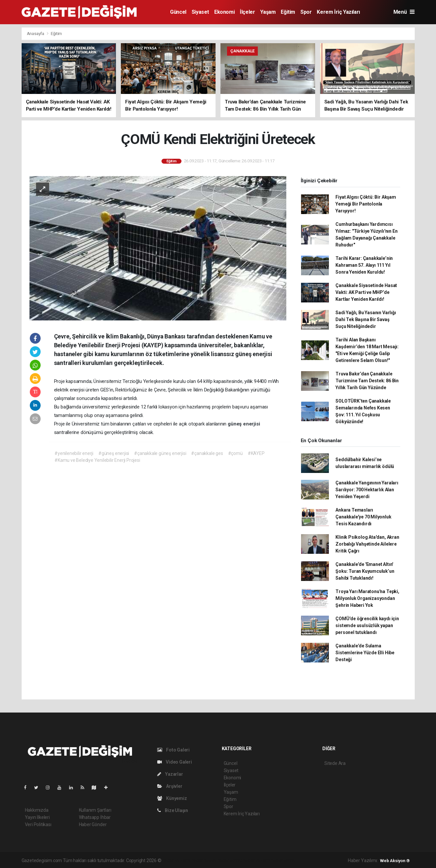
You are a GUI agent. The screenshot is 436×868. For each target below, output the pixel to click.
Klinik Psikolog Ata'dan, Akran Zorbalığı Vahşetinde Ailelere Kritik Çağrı (367, 544)
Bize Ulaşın (173, 810)
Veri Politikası (38, 824)
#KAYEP (256, 453)
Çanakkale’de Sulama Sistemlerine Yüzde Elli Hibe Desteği (365, 653)
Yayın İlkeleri (37, 817)
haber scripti (230, 860)
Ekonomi (224, 12)
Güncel (178, 12)
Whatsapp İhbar (95, 817)
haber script (283, 860)
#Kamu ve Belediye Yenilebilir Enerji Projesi (97, 460)
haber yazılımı (176, 860)
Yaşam (268, 12)
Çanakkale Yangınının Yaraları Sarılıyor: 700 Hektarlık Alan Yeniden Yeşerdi (367, 490)
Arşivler (170, 786)
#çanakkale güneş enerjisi (160, 453)
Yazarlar (170, 774)
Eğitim (288, 12)
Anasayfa (36, 34)
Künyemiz (172, 798)
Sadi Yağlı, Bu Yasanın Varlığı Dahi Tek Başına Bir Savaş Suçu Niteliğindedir (366, 319)
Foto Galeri (174, 750)
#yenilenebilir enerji (74, 453)
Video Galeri (175, 762)
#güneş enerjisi (114, 453)
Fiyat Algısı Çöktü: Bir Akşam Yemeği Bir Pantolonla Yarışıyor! (366, 204)
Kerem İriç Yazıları (338, 12)
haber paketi (204, 860)
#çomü (235, 453)
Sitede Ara (335, 763)
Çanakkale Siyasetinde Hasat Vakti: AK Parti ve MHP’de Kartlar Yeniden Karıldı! (366, 292)
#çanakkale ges (207, 453)
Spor (306, 12)
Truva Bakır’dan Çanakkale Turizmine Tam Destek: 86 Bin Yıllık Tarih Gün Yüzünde (367, 381)
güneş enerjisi (244, 424)
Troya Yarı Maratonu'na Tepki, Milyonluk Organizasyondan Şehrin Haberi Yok (367, 598)
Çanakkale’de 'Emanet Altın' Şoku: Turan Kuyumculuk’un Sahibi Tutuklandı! (365, 571)
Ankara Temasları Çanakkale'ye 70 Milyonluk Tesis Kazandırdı (363, 517)
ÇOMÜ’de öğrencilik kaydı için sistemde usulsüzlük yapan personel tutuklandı (367, 625)
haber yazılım (256, 860)
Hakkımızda (37, 810)
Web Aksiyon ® (395, 861)
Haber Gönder (93, 824)
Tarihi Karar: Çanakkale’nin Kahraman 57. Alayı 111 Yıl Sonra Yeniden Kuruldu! (364, 265)
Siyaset (200, 12)
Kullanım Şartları (95, 810)
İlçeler (247, 12)
